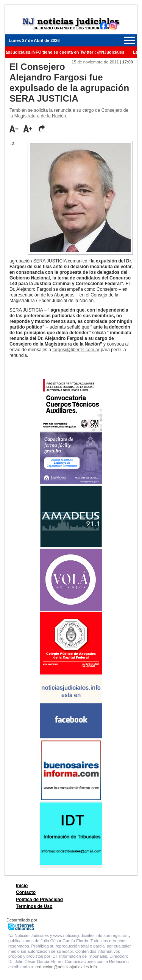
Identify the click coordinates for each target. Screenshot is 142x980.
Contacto (26, 892)
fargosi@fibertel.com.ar (76, 350)
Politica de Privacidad (39, 900)
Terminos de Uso (34, 906)
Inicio (22, 886)
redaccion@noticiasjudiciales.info (66, 967)
